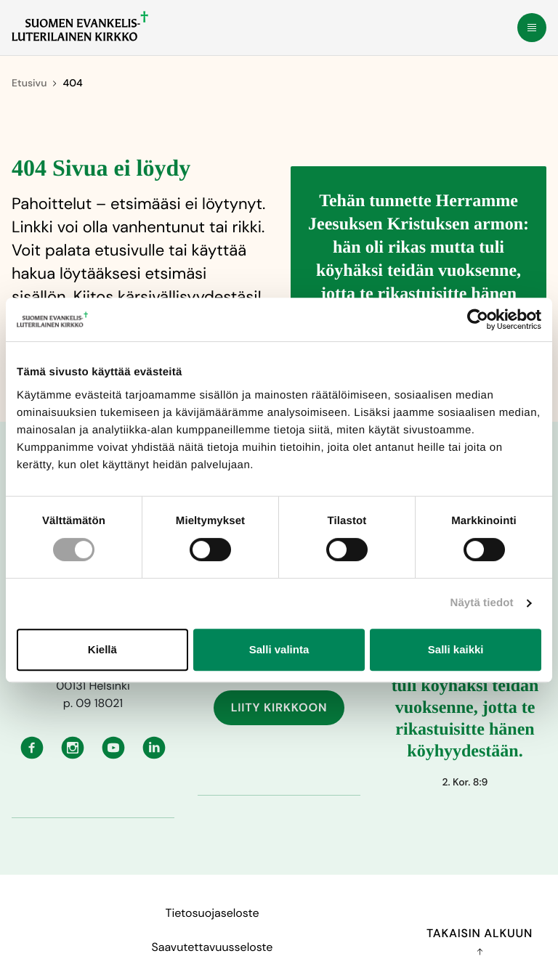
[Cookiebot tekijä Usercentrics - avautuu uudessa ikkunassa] (478, 319)
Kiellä (102, 649)
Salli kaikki (456, 649)
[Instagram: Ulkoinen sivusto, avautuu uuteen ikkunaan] (73, 746)
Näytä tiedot (482, 603)
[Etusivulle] (80, 26)
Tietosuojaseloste (212, 913)
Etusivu (29, 83)
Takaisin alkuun (480, 940)
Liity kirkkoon (279, 707)
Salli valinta (279, 649)
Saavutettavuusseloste (213, 947)
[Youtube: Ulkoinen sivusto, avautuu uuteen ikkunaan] (113, 746)
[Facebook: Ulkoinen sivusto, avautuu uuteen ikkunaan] (32, 746)
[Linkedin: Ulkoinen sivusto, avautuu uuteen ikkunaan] (154, 746)
